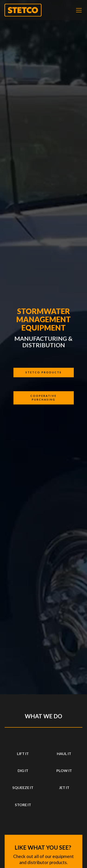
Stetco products (44, 372)
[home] (23, 10)
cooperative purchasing (43, 398)
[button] (78, 10)
